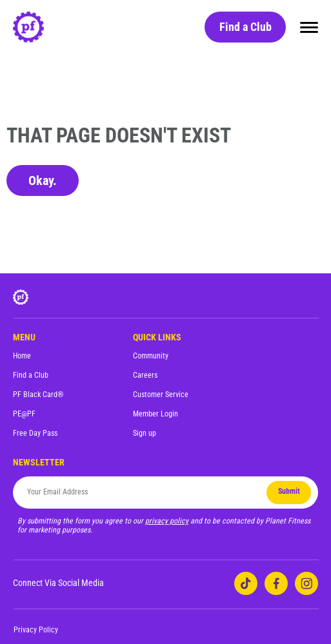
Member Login (155, 414)
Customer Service (161, 395)
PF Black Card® (38, 395)
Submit (289, 491)
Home (22, 356)
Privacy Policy (36, 630)
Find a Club (246, 27)
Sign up (145, 433)
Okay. (43, 181)
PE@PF (24, 414)
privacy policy (167, 521)
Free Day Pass (35, 433)
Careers (145, 375)
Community (151, 356)
